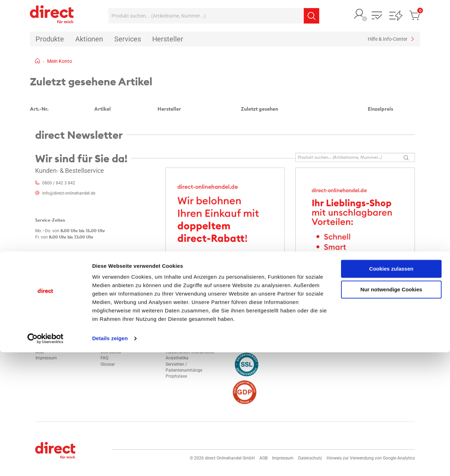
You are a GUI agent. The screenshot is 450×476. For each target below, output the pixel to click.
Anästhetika (177, 358)
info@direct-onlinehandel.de (69, 193)
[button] (359, 15)
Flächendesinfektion (185, 340)
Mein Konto (111, 328)
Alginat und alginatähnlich (191, 328)
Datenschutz (47, 346)
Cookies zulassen (391, 393)
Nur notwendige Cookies (391, 413)
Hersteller (110, 340)
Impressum (46, 358)
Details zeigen (110, 462)
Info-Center (111, 352)
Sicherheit (45, 340)
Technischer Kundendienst (126, 346)
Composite (176, 346)
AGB (40, 352)
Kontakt (43, 328)
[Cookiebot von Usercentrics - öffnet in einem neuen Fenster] (46, 462)
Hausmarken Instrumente (190, 352)
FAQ (104, 358)
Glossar (108, 364)
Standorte (45, 334)
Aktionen (109, 334)
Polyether (175, 334)
